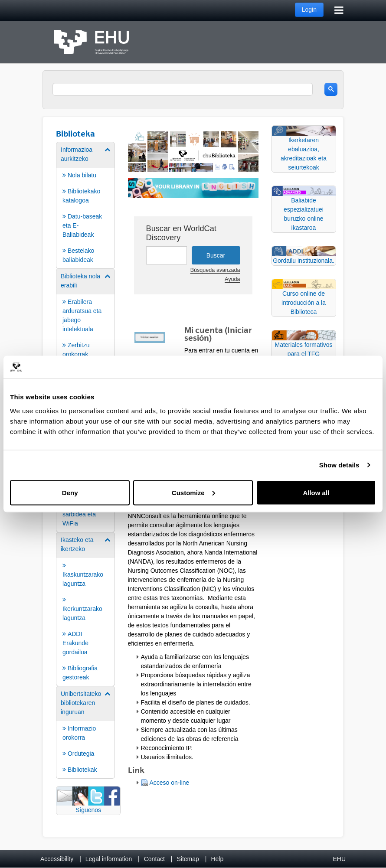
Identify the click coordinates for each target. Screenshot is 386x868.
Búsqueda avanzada (215, 270)
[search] (183, 89)
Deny (70, 492)
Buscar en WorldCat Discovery (181, 233)
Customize (193, 492)
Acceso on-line (170, 783)
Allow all (316, 492)
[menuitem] (85, 205)
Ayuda (232, 279)
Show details (339, 465)
